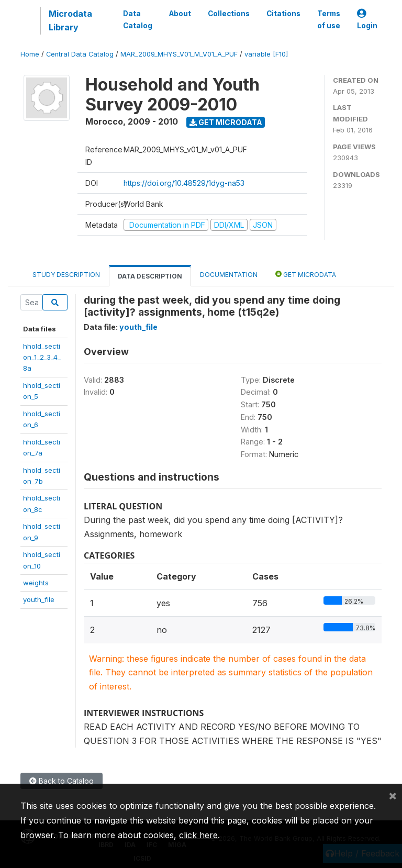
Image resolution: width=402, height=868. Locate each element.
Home (30, 54)
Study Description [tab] (66, 275)
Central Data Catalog (80, 54)
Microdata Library (70, 20)
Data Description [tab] (150, 276)
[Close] (393, 795)
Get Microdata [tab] (306, 274)
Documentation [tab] (229, 275)
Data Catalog (138, 19)
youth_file (39, 599)
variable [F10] (266, 54)
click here (198, 835)
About (180, 14)
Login (367, 20)
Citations (283, 14)
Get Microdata (226, 122)
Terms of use (329, 19)
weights (36, 583)
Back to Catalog (62, 781)
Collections (229, 14)
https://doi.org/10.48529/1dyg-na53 (184, 183)
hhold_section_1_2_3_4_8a (42, 357)
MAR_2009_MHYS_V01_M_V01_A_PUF (179, 54)
